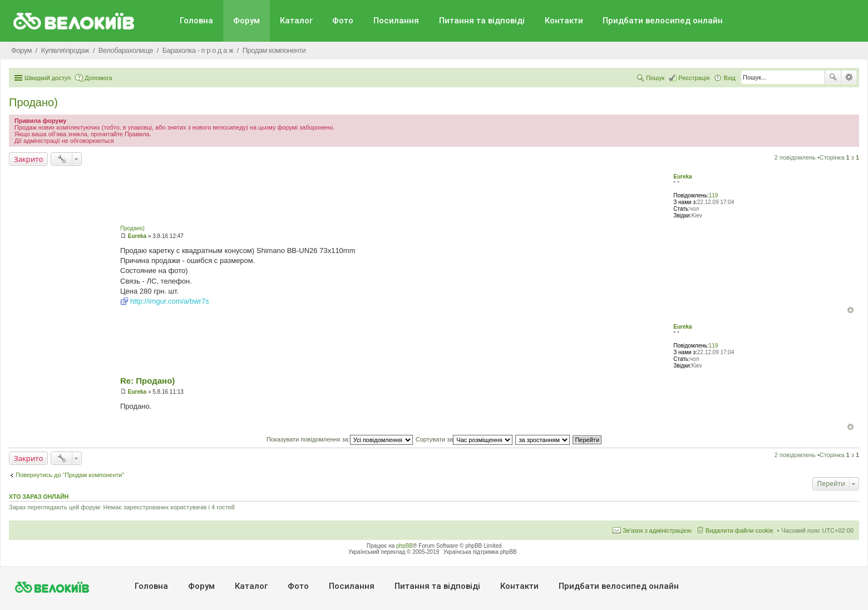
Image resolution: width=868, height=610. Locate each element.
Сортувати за (464, 439)
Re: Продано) (147, 381)
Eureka (682, 177)
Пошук (833, 77)
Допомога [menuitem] (98, 78)
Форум (246, 21)
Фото (343, 21)
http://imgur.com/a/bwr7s (170, 301)
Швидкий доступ (48, 78)
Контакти (564, 21)
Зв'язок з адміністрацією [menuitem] (657, 530)
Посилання (396, 21)
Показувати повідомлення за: (340, 439)
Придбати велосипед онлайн (663, 21)
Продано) (33, 102)
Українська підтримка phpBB (480, 552)
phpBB (405, 546)
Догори (850, 310)
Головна (196, 21)
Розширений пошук (849, 77)
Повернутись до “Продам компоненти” (70, 475)
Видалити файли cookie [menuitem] (739, 530)
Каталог (296, 21)
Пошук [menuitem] (655, 78)
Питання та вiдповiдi (482, 21)
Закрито (28, 159)
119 (714, 195)
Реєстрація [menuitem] (694, 78)
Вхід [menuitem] (729, 78)
